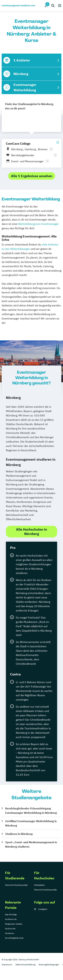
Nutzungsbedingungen (49, 965)
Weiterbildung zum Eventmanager (38, 224)
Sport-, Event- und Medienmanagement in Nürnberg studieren (31, 844)
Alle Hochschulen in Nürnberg (32, 532)
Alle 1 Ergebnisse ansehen (32, 176)
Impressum (7, 965)
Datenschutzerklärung (25, 965)
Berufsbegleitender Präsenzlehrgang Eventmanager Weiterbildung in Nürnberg (31, 811)
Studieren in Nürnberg (19, 834)
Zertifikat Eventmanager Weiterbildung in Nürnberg (31, 823)
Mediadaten (39, 885)
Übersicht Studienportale (16, 885)
